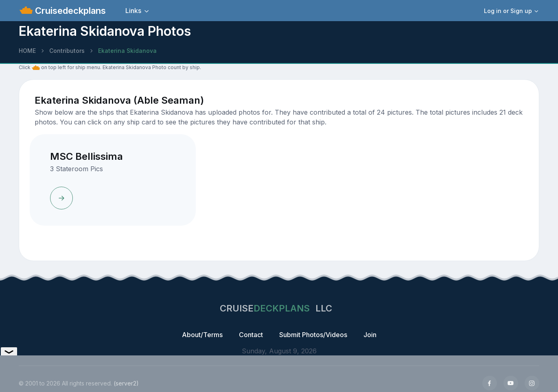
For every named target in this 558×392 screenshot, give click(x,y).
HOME (27, 51)
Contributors (67, 51)
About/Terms (202, 335)
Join (370, 335)
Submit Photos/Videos (313, 335)
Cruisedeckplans (69, 11)
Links (133, 11)
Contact (251, 335)
